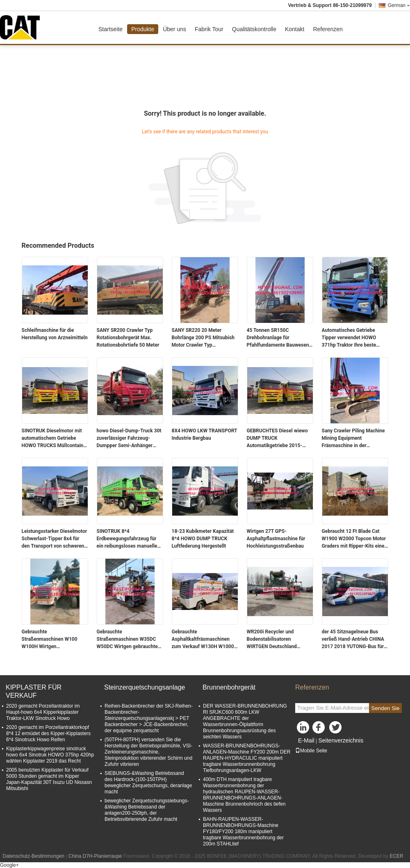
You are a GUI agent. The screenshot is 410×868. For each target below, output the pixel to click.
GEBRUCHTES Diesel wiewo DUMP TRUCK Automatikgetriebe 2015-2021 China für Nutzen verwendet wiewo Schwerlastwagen (277, 439)
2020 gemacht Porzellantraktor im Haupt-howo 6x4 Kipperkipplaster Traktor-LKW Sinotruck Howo (43, 712)
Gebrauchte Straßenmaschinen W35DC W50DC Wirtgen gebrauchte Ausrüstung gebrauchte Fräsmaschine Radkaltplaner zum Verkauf (128, 640)
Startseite (110, 29)
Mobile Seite (311, 751)
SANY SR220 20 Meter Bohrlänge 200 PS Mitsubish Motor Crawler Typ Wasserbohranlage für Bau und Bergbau (203, 338)
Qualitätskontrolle (254, 29)
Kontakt (295, 29)
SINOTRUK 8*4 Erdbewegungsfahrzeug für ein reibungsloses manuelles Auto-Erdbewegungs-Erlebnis (129, 539)
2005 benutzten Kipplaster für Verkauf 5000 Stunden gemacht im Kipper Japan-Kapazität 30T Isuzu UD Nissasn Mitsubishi (49, 779)
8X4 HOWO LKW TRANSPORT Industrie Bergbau (205, 434)
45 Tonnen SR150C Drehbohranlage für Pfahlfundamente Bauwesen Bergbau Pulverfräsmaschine (279, 338)
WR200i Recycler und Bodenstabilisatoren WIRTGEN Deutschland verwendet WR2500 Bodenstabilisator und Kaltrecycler (272, 640)
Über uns (174, 29)
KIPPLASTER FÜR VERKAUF (34, 691)
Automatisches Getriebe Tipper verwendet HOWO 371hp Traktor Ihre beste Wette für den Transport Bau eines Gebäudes (353, 338)
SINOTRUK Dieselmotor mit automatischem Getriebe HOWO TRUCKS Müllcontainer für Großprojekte (55, 439)
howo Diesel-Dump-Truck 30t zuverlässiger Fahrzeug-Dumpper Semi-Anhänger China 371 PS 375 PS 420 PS (129, 439)
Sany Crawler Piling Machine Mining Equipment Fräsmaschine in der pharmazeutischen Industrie (353, 439)
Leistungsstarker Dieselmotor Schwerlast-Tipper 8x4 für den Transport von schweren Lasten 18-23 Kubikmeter (55, 539)
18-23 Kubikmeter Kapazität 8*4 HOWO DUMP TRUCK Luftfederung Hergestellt (203, 539)
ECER (396, 856)
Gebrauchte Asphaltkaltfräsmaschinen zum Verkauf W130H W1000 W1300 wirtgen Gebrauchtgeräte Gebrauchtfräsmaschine (203, 640)
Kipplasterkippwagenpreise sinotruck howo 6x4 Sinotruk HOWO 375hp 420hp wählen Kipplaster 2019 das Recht (50, 755)
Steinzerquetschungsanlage (145, 687)
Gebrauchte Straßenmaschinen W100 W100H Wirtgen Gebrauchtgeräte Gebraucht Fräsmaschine (52, 640)
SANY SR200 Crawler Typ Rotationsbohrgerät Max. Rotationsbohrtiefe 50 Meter (128, 338)
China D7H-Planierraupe (95, 856)
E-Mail (306, 740)
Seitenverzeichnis (341, 740)
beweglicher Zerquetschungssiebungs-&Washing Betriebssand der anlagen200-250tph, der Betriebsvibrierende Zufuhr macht (147, 810)
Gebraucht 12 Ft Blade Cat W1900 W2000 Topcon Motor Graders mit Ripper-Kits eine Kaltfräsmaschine (354, 539)
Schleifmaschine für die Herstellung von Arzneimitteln (55, 334)
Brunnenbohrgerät (229, 687)
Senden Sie (386, 708)
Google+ (9, 865)
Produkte (143, 29)
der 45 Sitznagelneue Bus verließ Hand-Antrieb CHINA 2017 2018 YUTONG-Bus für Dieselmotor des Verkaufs (353, 640)
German (399, 5)
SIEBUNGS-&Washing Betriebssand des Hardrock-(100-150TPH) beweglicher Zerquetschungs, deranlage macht (148, 782)
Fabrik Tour (209, 29)
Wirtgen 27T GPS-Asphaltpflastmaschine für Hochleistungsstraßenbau (276, 539)
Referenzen (328, 29)
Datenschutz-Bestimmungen (33, 856)
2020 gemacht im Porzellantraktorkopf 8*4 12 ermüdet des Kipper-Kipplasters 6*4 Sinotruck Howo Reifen (48, 733)
